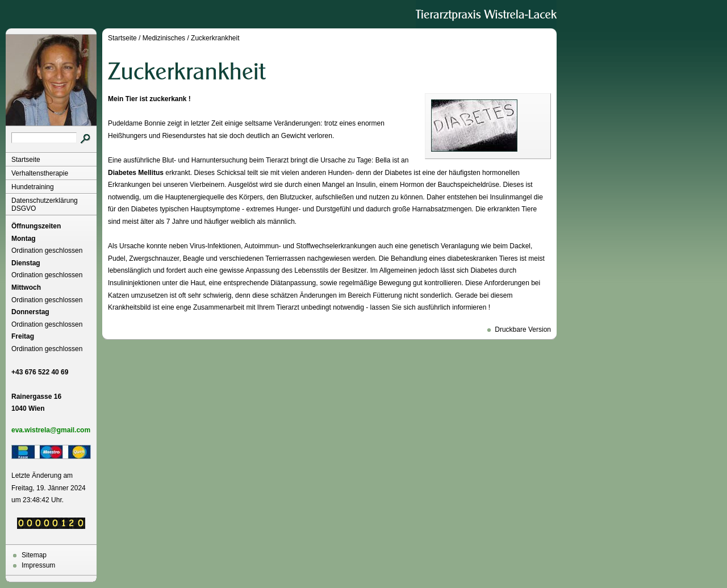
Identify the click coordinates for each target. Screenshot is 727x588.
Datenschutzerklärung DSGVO (45, 205)
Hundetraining (33, 187)
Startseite (26, 160)
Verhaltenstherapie (40, 173)
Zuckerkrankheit (215, 38)
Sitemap (34, 555)
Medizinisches (164, 38)
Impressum (38, 565)
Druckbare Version (523, 330)
